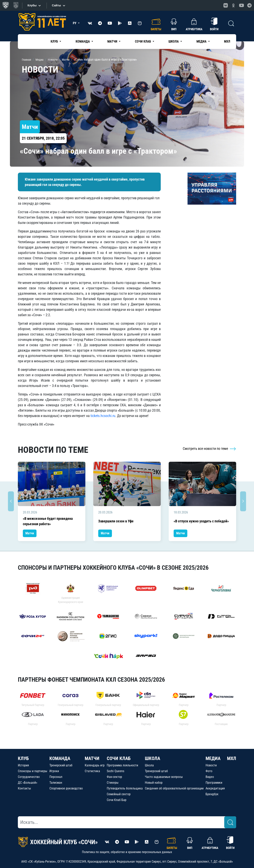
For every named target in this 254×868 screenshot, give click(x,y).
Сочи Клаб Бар (117, 800)
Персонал (56, 777)
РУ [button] (75, 23)
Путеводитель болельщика (125, 788)
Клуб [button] (55, 41)
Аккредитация (215, 788)
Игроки (54, 771)
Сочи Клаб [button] (143, 41)
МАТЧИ (92, 758)
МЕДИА (213, 758)
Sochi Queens (115, 771)
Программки (214, 783)
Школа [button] (174, 41)
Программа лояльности (122, 765)
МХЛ (227, 41)
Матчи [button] (113, 41)
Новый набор (154, 783)
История (23, 765)
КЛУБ (23, 758)
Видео (210, 777)
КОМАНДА (60, 758)
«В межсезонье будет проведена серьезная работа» (48, 521)
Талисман (56, 783)
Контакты (24, 788)
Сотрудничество (29, 777)
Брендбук (212, 794)
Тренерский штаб (61, 765)
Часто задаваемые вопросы (164, 777)
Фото (209, 771)
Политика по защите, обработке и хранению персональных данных (127, 852)
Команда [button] (83, 41)
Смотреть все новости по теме (209, 449)
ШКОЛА (152, 758)
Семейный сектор (119, 794)
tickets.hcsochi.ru (103, 416)
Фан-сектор (114, 777)
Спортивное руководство (66, 788)
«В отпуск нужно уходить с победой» (201, 521)
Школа (149, 765)
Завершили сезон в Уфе (116, 521)
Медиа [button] (202, 41)
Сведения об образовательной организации (174, 788)
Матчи (30, 533)
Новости (211, 765)
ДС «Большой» (28, 783)
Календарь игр (95, 765)
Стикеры (113, 783)
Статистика (92, 771)
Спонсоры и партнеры (33, 771)
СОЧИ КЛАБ (119, 758)
